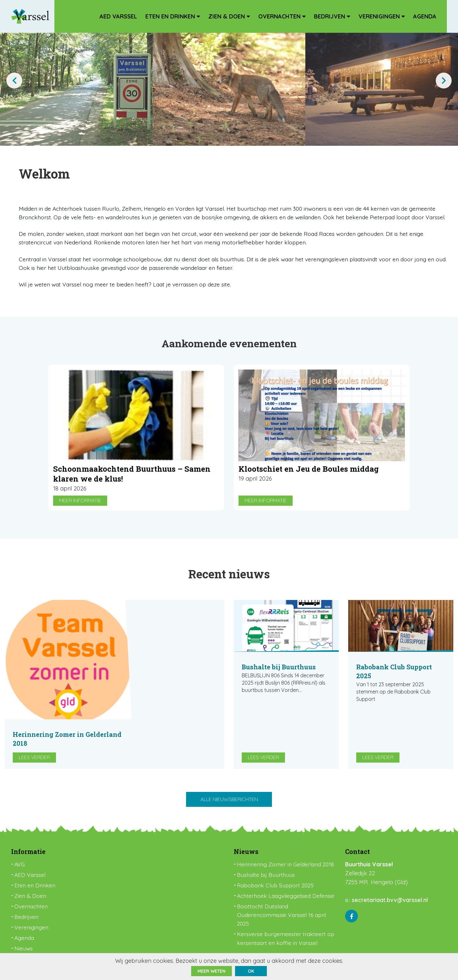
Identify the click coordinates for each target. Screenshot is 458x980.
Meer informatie (80, 518)
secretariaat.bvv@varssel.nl (390, 868)
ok (251, 971)
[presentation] (14, 81)
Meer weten (212, 971)
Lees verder (144, 718)
